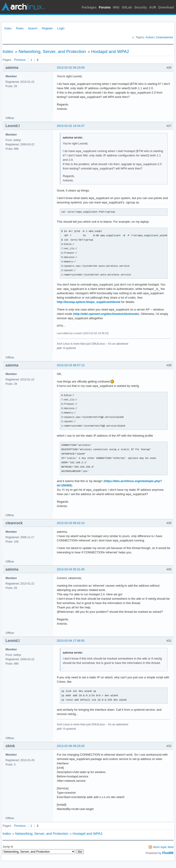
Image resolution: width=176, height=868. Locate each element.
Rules (20, 28)
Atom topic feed (163, 847)
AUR (153, 7)
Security (141, 7)
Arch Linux (23, 7)
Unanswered (164, 37)
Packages (89, 7)
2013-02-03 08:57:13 (71, 365)
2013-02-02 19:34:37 (71, 126)
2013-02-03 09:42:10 (71, 523)
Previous (20, 60)
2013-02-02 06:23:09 (71, 68)
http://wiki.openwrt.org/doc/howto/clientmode (106, 314)
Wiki (116, 7)
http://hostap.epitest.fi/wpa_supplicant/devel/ (89, 302)
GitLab (127, 7)
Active (150, 37)
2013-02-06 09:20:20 (71, 746)
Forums (105, 7)
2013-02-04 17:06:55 (71, 641)
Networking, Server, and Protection (52, 51)
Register (47, 28)
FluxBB (168, 853)
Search (33, 28)
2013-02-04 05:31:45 (71, 569)
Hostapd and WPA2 (110, 51)
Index (8, 28)
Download (166, 7)
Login (61, 28)
